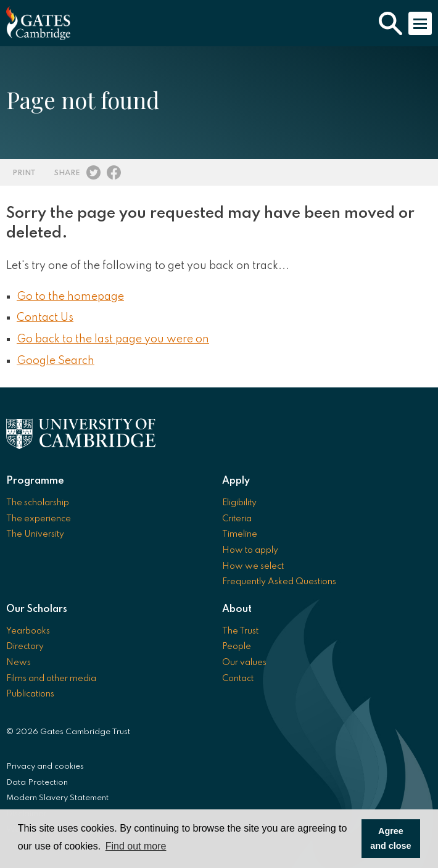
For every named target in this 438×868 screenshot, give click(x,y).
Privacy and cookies (45, 767)
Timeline (240, 534)
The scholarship (38, 503)
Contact (238, 679)
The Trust (240, 631)
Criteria (237, 519)
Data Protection (37, 783)
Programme (35, 481)
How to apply (250, 550)
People (237, 647)
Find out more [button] (136, 846)
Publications (30, 694)
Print (24, 173)
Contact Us (45, 318)
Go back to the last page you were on (113, 339)
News (19, 663)
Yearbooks (28, 631)
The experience (39, 519)
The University (35, 534)
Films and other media (51, 679)
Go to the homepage (70, 297)
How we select (253, 566)
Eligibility (239, 503)
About (237, 610)
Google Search (56, 361)
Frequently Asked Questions (279, 582)
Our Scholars (37, 610)
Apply (236, 481)
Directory (25, 647)
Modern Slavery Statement (57, 798)
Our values (244, 663)
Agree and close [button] (390, 838)
